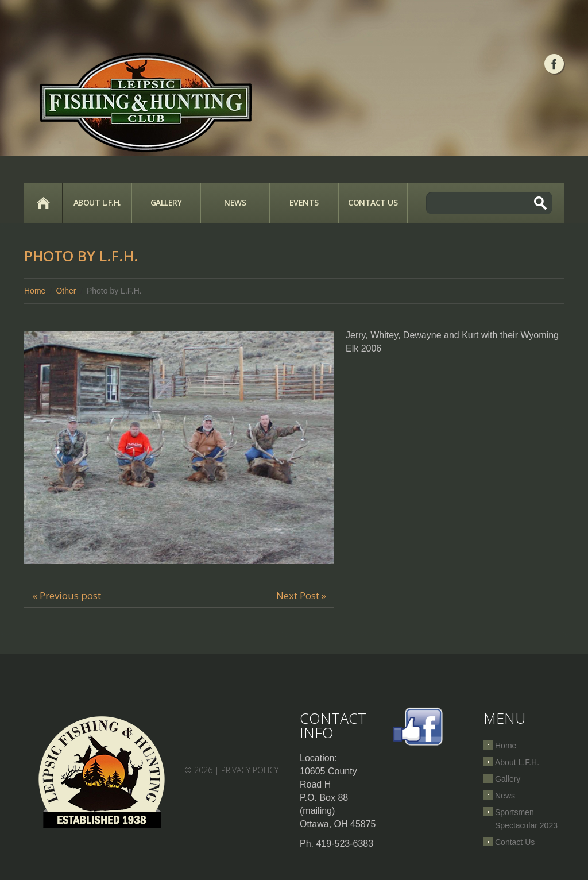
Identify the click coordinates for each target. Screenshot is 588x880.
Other (66, 291)
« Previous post (67, 595)
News (235, 202)
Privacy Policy (250, 770)
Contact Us (373, 202)
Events (304, 202)
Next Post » (301, 595)
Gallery (166, 202)
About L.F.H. (97, 202)
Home (43, 203)
